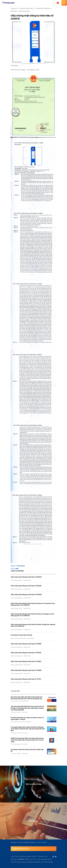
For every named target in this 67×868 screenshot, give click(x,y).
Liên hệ (44, 842)
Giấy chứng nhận (24, 11)
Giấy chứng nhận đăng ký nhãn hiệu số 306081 (26, 586)
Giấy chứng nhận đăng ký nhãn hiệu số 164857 (26, 661)
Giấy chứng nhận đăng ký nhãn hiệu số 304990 (26, 595)
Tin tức (39, 842)
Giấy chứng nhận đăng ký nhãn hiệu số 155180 (26, 653)
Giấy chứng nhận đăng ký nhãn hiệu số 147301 (26, 679)
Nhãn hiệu (14, 11)
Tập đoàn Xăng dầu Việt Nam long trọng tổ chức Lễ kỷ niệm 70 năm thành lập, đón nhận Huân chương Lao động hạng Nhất (27, 708)
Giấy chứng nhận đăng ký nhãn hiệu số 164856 (26, 670)
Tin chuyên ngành (16, 712)
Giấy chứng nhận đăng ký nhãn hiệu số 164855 (26, 644)
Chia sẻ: (13, 569)
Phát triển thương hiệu (18, 638)
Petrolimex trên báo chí (17, 722)
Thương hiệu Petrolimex (43, 8)
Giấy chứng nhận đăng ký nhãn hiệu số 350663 (26, 577)
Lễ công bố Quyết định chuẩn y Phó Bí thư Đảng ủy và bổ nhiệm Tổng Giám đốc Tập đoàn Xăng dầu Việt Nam (28, 729)
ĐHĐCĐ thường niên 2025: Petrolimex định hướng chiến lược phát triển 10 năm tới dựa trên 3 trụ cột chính (27, 740)
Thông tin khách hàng (26, 8)
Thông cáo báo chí (16, 701)
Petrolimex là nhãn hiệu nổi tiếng (21, 635)
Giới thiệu (14, 842)
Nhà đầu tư (33, 842)
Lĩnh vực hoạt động (23, 842)
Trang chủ (14, 8)
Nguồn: (18, 566)
